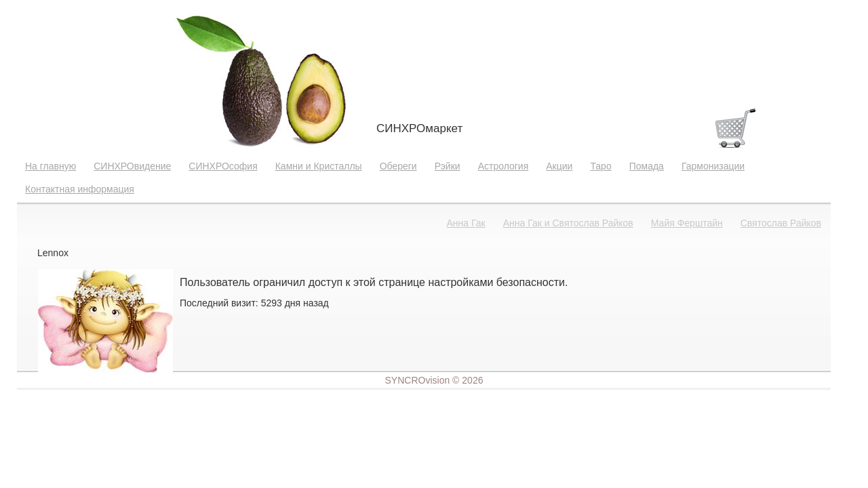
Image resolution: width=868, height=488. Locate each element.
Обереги (398, 166)
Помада (647, 166)
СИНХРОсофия (223, 166)
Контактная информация (80, 189)
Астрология (504, 166)
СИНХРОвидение (132, 166)
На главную (51, 166)
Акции (559, 166)
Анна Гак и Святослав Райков (568, 223)
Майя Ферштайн (687, 223)
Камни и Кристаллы (319, 166)
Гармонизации (713, 166)
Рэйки (448, 166)
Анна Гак (466, 223)
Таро (600, 166)
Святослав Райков (781, 223)
